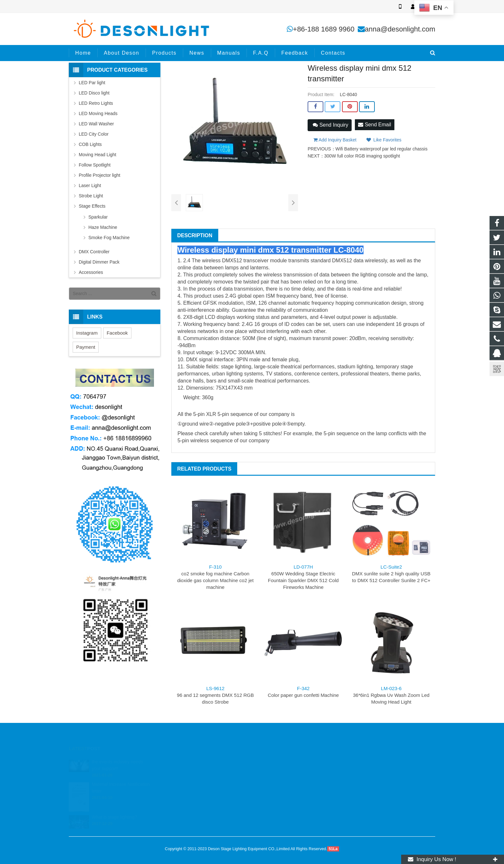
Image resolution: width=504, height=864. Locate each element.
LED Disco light (94, 93)
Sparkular (98, 217)
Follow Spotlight (95, 165)
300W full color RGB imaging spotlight (362, 156)
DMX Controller (94, 252)
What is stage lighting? (114, 810)
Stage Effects (92, 206)
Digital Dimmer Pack (99, 262)
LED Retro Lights (96, 103)
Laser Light (90, 185)
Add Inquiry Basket (335, 140)
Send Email (374, 125)
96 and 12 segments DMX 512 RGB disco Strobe (215, 695)
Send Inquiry (330, 125)
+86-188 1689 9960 (324, 29)
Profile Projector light (99, 175)
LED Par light (92, 83)
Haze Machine (103, 227)
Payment (86, 347)
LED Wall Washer (96, 124)
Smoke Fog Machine (109, 238)
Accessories (91, 272)
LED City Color (94, 134)
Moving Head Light (98, 155)
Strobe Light (91, 196)
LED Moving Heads (98, 113)
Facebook (117, 333)
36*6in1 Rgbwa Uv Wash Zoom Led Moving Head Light (391, 695)
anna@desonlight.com (400, 29)
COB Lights (90, 144)
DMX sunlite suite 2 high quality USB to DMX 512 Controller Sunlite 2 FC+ (391, 574)
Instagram (87, 333)
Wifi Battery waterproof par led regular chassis (382, 149)
